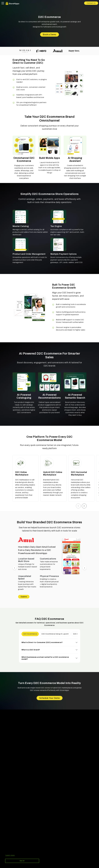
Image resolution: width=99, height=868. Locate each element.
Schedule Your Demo (50, 698)
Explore (24, 597)
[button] (78, 506)
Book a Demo (49, 34)
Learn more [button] (10, 855)
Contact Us (91, 3)
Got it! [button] (22, 861)
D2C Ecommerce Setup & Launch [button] (55, 634)
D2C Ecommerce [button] (30, 634)
